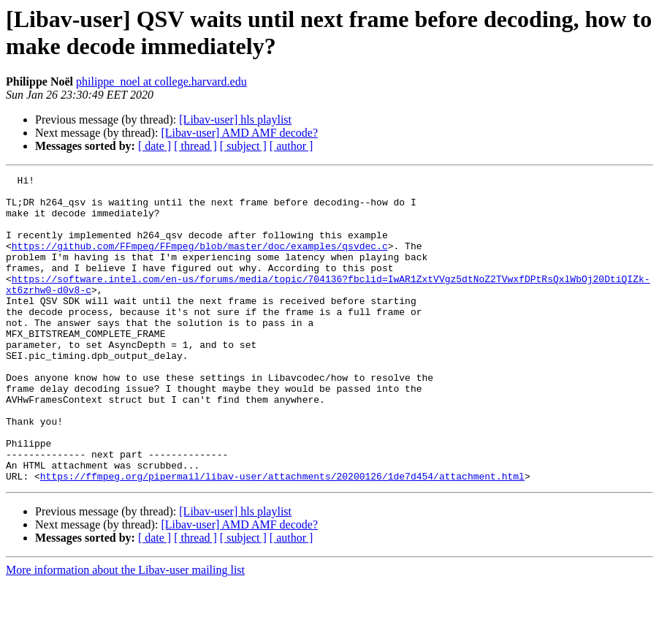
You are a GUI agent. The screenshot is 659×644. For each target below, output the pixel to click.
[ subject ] (243, 146)
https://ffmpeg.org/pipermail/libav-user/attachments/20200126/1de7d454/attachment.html (282, 537)
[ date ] (155, 146)
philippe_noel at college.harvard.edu (161, 82)
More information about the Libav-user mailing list (125, 631)
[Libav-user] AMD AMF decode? (239, 133)
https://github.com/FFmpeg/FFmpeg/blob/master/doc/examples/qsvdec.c (200, 261)
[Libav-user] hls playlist (235, 120)
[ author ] (292, 146)
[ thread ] (195, 146)
